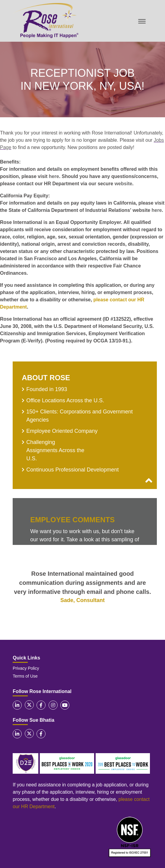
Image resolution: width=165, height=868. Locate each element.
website (124, 184)
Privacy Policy (26, 668)
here (54, 176)
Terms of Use (25, 676)
